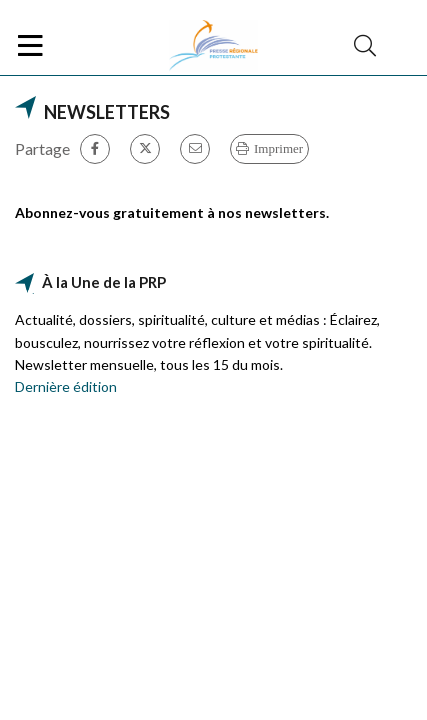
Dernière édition (66, 386)
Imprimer (278, 148)
